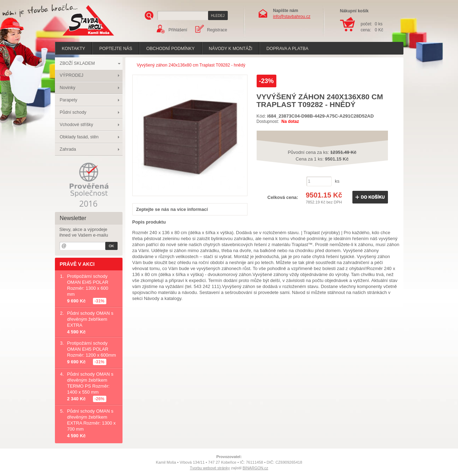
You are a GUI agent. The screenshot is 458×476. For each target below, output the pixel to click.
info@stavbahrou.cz (292, 17)
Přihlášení (178, 30)
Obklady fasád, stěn (79, 137)
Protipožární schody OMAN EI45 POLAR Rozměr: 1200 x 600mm (92, 349)
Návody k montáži (231, 49)
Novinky (68, 88)
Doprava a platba (287, 49)
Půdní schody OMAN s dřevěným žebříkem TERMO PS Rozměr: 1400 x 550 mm (90, 383)
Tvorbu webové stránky (210, 468)
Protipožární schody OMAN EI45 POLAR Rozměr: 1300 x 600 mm (88, 285)
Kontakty (74, 49)
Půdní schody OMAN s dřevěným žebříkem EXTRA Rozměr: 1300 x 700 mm (92, 420)
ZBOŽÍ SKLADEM (77, 63)
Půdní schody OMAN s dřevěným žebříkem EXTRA (90, 319)
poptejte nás (116, 49)
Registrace (217, 30)
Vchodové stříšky (77, 125)
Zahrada (68, 149)
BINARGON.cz (255, 468)
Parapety (69, 100)
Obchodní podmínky (171, 49)
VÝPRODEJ (72, 75)
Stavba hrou (77, 36)
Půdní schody (73, 112)
